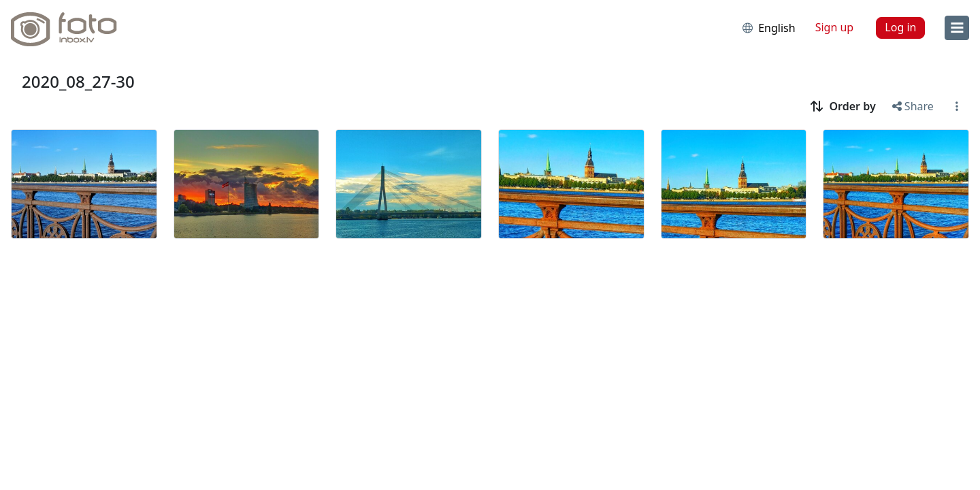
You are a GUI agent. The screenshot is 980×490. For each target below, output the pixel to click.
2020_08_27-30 (78, 81)
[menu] (957, 28)
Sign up (835, 27)
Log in (900, 27)
